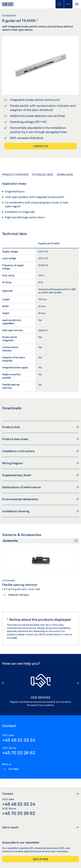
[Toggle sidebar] (68, 4)
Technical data (42, 175)
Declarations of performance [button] (40, 487)
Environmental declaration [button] (40, 499)
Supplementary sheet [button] (40, 475)
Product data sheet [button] (40, 439)
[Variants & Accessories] (40, 542)
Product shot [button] (40, 427)
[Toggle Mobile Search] (60, 4)
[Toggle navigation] (77, 4)
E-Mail (14, 638)
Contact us (41, 146)
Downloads (65, 175)
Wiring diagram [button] (40, 463)
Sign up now (40, 859)
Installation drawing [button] (40, 511)
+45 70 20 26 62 (19, 753)
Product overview (15, 175)
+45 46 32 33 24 (19, 740)
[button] (3, 682)
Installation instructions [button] (40, 451)
